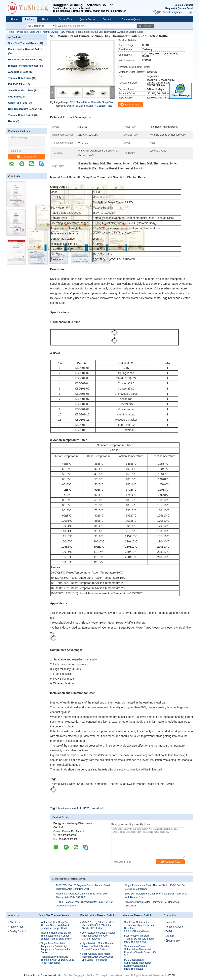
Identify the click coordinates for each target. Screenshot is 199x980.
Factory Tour (65, 19)
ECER (172, 975)
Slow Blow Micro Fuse (21, 91)
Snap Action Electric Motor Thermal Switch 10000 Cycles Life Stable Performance (98, 957)
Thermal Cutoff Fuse (20, 78)
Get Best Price (105, 106)
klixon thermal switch (68, 808)
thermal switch (99, 808)
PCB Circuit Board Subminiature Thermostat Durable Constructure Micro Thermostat (138, 964)
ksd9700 (85, 808)
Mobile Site (173, 941)
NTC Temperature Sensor (22, 109)
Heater (12, 121)
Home (14, 19)
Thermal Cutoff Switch (21, 115)
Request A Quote (175, 8)
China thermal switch (52, 975)
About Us (46, 19)
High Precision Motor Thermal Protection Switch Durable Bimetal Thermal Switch (98, 946)
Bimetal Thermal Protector (23, 66)
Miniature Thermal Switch (23, 60)
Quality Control (87, 19)
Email (190, 8)
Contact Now (27, 157)
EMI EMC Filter (17, 84)
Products (30, 19)
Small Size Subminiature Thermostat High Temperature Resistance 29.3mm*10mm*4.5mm (140, 927)
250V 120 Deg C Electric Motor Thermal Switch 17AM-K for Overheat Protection (98, 925)
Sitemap (170, 936)
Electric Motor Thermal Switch (25, 49)
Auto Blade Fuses (18, 72)
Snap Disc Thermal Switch (44, 32)
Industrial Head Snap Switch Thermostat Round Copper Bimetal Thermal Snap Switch (56, 936)
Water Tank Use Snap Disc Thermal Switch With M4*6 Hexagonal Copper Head (55, 925)
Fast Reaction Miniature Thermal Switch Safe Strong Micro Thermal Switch (139, 939)
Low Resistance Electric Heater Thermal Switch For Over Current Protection (99, 936)
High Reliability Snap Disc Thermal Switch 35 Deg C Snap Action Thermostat (57, 960)
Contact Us (109, 19)
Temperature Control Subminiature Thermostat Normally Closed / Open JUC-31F (140, 951)
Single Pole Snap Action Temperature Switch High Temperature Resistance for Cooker (55, 948)
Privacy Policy (32, 975)
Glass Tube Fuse (18, 103)
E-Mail (169, 931)
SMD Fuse (14, 97)
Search (147, 26)
